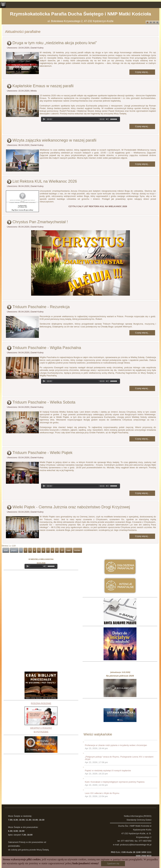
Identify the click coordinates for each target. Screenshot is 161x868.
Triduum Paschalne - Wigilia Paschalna (47, 348)
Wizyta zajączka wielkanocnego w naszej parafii (54, 140)
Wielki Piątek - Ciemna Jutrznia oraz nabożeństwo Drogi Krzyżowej (71, 507)
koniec (78, 550)
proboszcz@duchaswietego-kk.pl (136, 845)
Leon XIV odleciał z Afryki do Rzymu (102, 793)
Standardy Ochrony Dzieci (139, 820)
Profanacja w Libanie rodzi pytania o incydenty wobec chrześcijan (116, 745)
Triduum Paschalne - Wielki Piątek (43, 453)
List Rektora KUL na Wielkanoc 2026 (45, 181)
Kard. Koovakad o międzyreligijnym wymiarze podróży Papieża (115, 782)
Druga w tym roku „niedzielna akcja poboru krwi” (55, 43)
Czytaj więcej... (142, 72)
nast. (69, 550)
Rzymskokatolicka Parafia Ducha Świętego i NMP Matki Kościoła (81, 14)
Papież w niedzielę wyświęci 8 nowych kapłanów (108, 771)
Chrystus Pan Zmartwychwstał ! (40, 222)
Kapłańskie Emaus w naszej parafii (43, 86)
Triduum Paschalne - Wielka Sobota (44, 402)
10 (62, 550)
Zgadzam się (113, 863)
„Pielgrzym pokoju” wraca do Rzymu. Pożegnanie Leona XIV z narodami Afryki (119, 758)
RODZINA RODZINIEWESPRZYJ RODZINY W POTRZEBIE (41, 718)
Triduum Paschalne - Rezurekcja (41, 307)
